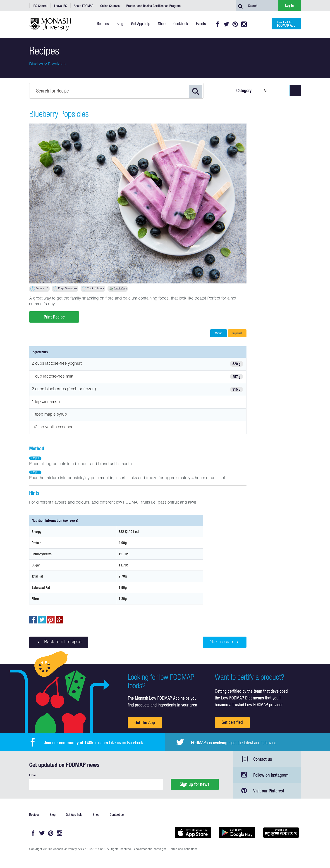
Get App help (74, 814)
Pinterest (235, 24)
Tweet (42, 620)
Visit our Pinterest (269, 791)
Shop (96, 814)
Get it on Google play (237, 833)
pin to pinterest (51, 620)
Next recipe (225, 642)
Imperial (237, 333)
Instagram (244, 24)
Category (244, 90)
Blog (53, 814)
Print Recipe (54, 317)
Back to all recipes (59, 642)
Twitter (226, 24)
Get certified (232, 722)
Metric (219, 333)
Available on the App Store (193, 833)
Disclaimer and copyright (149, 849)
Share (33, 620)
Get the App (145, 722)
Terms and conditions (183, 849)
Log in (289, 6)
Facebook (218, 24)
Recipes (34, 814)
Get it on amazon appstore (281, 833)
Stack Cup (120, 289)
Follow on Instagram (271, 775)
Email (33, 775)
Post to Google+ (60, 620)
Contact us (263, 759)
